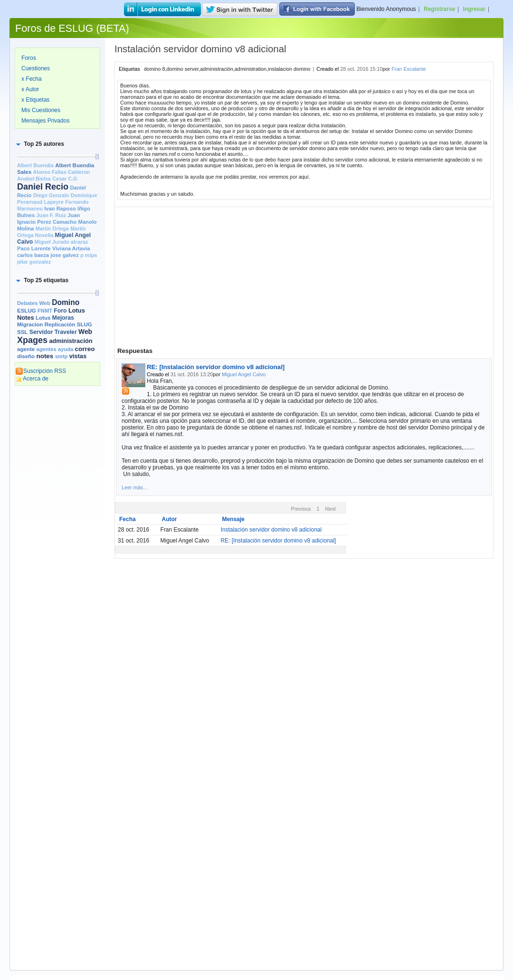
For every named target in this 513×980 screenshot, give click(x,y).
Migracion (30, 324)
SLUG (85, 324)
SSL (22, 332)
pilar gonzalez (34, 262)
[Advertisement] (57, 535)
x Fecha (32, 79)
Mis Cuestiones (41, 110)
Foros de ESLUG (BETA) (72, 28)
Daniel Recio (43, 187)
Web (85, 332)
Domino (66, 302)
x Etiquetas (35, 100)
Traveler (66, 332)
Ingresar (474, 9)
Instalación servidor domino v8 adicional (271, 530)
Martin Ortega (52, 228)
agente (26, 349)
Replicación (60, 324)
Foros (29, 58)
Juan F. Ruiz (51, 215)
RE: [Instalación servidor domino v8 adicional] (216, 367)
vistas (78, 356)
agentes (46, 349)
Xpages (32, 340)
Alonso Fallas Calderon (61, 172)
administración (71, 341)
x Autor (30, 89)
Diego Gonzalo (51, 195)
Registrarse (439, 9)
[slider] (97, 157)
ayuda (66, 349)
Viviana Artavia (71, 248)
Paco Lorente (34, 248)
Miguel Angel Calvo (244, 374)
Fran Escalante (409, 69)
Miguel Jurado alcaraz (62, 242)
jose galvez (65, 255)
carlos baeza (33, 255)
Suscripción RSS (41, 371)
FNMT (45, 311)
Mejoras (63, 318)
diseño (26, 356)
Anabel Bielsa (34, 179)
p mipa (89, 255)
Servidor (41, 332)
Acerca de (32, 379)
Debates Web (34, 303)
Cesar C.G (65, 179)
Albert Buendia (35, 165)
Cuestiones (36, 68)
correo (85, 349)
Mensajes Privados (45, 121)
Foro (60, 311)
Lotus (43, 318)
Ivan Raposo (60, 209)
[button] (39, 144)
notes (45, 356)
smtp (62, 356)
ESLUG (27, 311)
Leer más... (134, 487)
